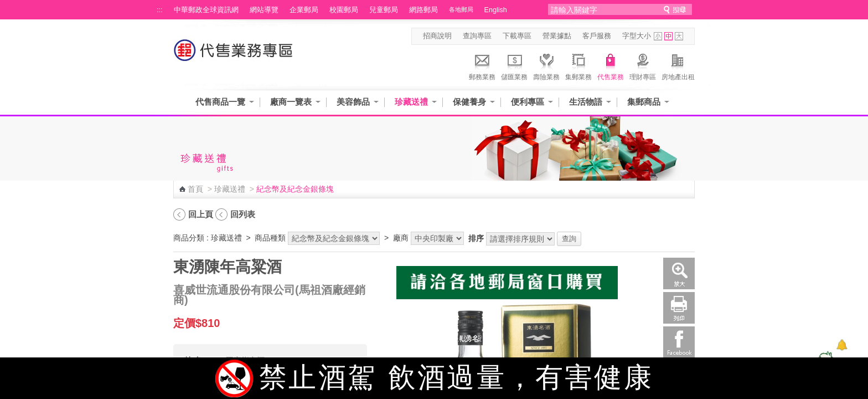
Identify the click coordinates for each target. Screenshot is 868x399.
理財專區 (643, 65)
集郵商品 (644, 102)
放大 (679, 273)
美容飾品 (353, 102)
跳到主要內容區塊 (6, 6)
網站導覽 (264, 10)
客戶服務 (597, 36)
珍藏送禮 (411, 102)
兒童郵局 (384, 10)
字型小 (658, 36)
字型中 (668, 36)
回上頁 (201, 214)
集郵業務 (578, 65)
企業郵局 (304, 10)
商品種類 (270, 238)
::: (160, 10)
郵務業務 (482, 65)
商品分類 (189, 238)
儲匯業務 (514, 65)
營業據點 (557, 36)
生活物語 (586, 102)
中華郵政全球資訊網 (206, 10)
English (496, 10)
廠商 (401, 238)
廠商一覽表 (291, 102)
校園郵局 (344, 10)
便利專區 (528, 102)
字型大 (679, 36)
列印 (679, 308)
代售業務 (611, 65)
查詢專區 (477, 36)
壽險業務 (546, 65)
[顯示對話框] (842, 345)
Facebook (679, 342)
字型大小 (637, 36)
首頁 (195, 189)
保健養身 (469, 102)
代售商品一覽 (220, 102)
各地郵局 (461, 9)
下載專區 (517, 36)
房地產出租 (678, 65)
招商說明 (437, 36)
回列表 (243, 214)
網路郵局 (423, 10)
